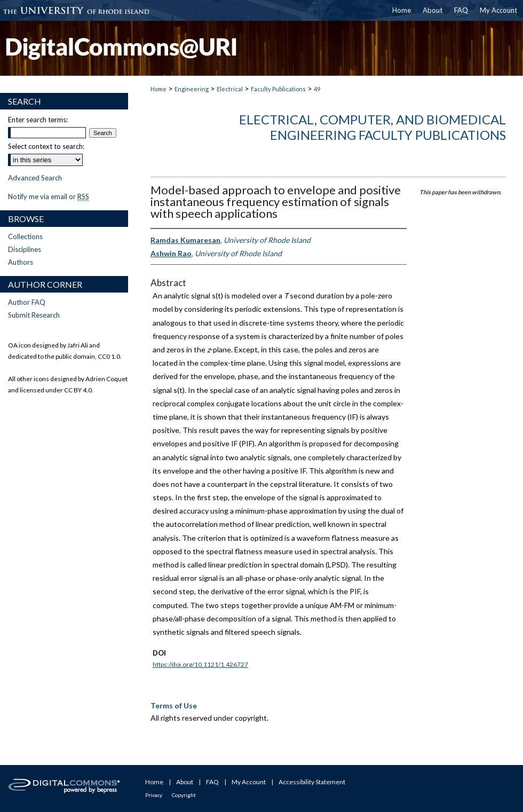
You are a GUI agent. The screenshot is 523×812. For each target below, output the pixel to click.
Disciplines (25, 249)
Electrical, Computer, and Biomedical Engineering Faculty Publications (373, 127)
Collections (25, 236)
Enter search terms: (38, 120)
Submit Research (34, 315)
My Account (249, 782)
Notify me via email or (49, 196)
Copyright (184, 795)
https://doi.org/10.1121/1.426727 (200, 664)
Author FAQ (27, 302)
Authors (21, 262)
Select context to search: (46, 146)
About (185, 782)
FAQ (212, 782)
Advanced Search (35, 178)
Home (159, 89)
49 (317, 89)
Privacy (154, 795)
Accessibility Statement (312, 782)
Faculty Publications (278, 89)
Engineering (192, 89)
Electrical (230, 89)
